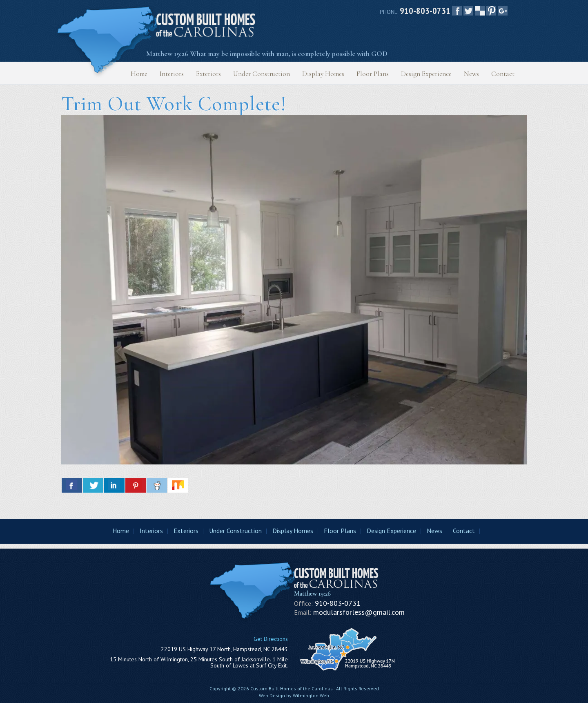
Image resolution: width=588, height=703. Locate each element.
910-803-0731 (425, 11)
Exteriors (208, 74)
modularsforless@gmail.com (359, 612)
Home (139, 74)
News (471, 74)
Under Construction (262, 74)
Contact (503, 74)
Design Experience (426, 74)
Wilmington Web (311, 695)
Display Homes (323, 74)
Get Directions (271, 639)
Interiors (172, 74)
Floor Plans (373, 74)
